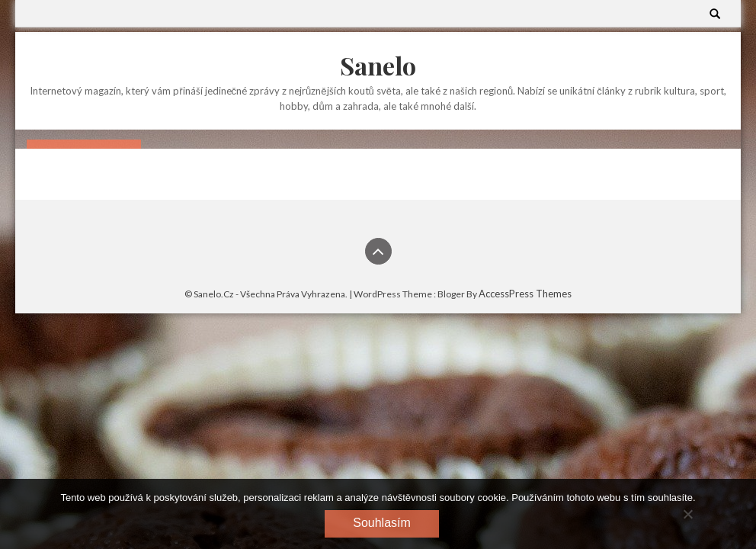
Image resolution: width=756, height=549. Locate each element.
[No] (687, 514)
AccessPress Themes (525, 294)
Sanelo (378, 65)
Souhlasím (382, 523)
